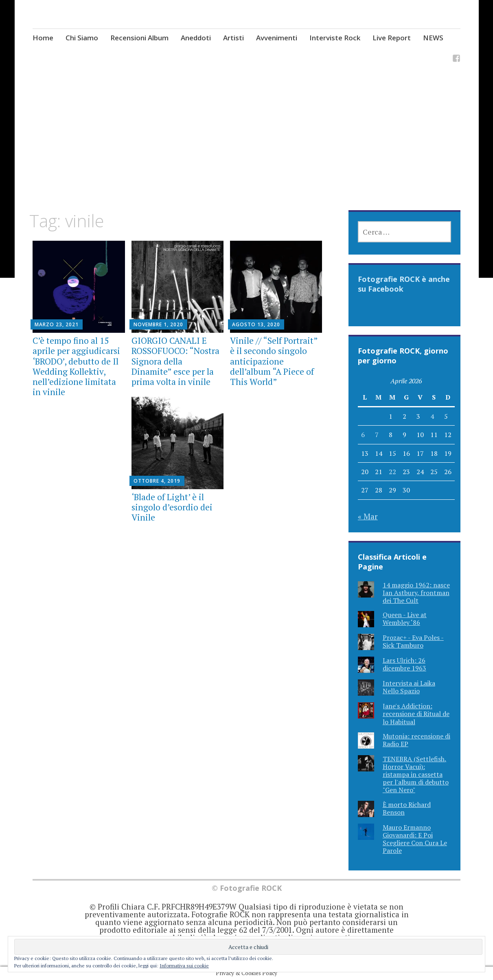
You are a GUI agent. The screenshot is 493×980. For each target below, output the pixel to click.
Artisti (233, 38)
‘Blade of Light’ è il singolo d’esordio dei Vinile (172, 507)
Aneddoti (196, 38)
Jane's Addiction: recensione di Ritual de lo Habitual (416, 714)
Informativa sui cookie (184, 966)
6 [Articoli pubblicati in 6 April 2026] (363, 435)
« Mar (368, 516)
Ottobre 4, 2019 (157, 481)
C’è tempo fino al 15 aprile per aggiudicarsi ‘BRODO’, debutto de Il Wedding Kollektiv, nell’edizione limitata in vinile (76, 366)
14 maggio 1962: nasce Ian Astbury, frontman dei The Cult (416, 593)
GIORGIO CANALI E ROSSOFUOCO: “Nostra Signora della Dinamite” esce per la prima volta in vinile (175, 361)
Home (43, 38)
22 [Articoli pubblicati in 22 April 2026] (392, 472)
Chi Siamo (82, 38)
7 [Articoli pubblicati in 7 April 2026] (377, 435)
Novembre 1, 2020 (158, 324)
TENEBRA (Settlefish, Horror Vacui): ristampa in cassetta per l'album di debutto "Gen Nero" (416, 775)
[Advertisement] (247, 150)
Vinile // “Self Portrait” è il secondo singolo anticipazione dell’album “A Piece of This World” (274, 361)
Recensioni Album (139, 38)
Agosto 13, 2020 (256, 324)
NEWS (433, 38)
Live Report (392, 38)
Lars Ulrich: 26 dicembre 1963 (404, 664)
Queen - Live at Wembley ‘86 (405, 619)
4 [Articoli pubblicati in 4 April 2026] (432, 416)
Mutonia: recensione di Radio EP (416, 740)
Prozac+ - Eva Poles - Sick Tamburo (413, 641)
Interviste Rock (335, 38)
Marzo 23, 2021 (57, 324)
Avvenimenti (277, 38)
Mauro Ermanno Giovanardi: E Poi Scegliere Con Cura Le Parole (415, 839)
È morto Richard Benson (407, 808)
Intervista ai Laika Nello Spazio (409, 687)
